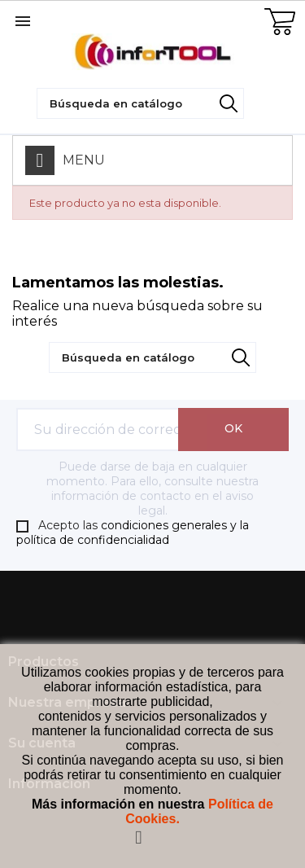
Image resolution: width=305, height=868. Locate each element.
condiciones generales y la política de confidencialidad (133, 533)
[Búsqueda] (140, 103)
